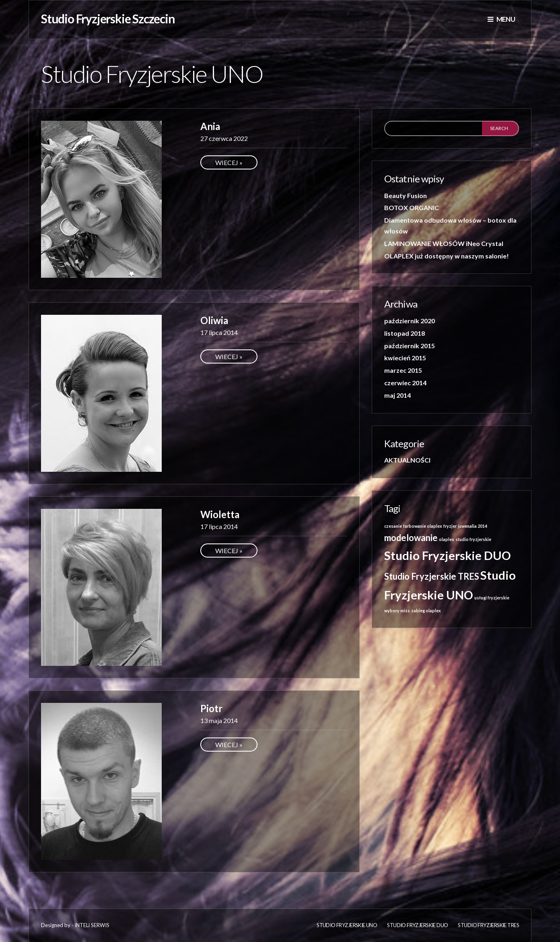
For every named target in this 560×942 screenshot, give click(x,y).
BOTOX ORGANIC (412, 208)
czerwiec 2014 (405, 383)
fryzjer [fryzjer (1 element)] (450, 526)
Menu (501, 19)
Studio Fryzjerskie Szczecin (108, 19)
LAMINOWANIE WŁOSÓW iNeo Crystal (444, 243)
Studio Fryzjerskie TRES (488, 925)
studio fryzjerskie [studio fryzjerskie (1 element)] (473, 539)
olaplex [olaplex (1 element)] (447, 539)
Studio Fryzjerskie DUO (417, 925)
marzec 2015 (403, 370)
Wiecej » (229, 162)
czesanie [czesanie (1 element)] (393, 526)
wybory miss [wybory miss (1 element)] (397, 610)
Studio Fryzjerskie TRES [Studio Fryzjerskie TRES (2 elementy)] (432, 576)
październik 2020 (410, 321)
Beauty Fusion (406, 195)
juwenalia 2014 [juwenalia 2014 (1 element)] (472, 526)
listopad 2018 (405, 333)
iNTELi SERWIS (92, 925)
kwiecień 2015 (405, 358)
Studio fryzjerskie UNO (347, 925)
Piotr (211, 708)
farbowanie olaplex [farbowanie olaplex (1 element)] (423, 526)
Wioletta (220, 514)
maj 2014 (397, 395)
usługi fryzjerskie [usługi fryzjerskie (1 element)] (492, 598)
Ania (210, 126)
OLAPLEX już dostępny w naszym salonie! (447, 256)
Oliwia (214, 320)
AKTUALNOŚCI (407, 460)
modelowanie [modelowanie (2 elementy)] (411, 538)
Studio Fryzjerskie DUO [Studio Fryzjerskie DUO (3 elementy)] (448, 555)
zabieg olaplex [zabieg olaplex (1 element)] (426, 610)
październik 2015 (410, 346)
